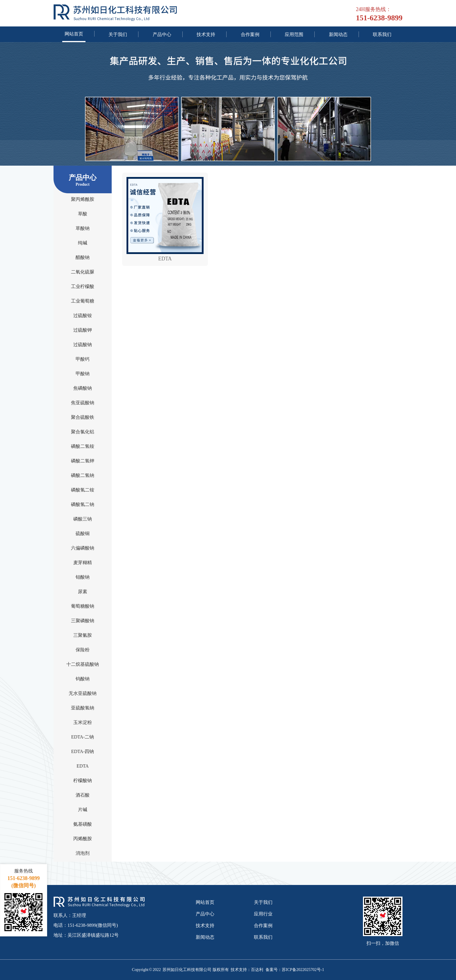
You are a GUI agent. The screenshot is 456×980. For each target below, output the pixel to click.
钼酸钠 (83, 577)
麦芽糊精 (83, 562)
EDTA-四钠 (83, 751)
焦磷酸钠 (83, 388)
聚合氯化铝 (83, 432)
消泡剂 (83, 853)
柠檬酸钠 (83, 780)
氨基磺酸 (83, 824)
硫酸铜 (83, 533)
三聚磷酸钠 (83, 620)
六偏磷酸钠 (83, 548)
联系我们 (382, 34)
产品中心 (162, 34)
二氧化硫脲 (83, 272)
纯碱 (83, 243)
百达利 (257, 970)
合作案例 (250, 34)
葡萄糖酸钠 (83, 606)
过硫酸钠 (83, 344)
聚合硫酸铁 (83, 417)
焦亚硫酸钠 (83, 403)
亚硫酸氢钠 (83, 708)
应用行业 (263, 914)
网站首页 (74, 34)
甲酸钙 (83, 359)
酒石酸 (83, 795)
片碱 (83, 809)
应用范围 (294, 34)
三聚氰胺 (83, 635)
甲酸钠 (83, 373)
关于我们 (118, 34)
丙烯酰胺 (83, 838)
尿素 (83, 591)
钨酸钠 (83, 679)
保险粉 (83, 650)
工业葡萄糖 (83, 301)
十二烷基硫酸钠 (83, 664)
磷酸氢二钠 (83, 504)
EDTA (82, 766)
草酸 (83, 214)
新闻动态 (338, 34)
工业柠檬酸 (83, 286)
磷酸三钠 (83, 519)
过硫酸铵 (83, 315)
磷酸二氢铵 (83, 446)
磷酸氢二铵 (83, 490)
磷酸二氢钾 (83, 461)
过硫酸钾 (83, 330)
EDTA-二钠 (83, 737)
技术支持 (206, 34)
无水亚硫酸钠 (83, 693)
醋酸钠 (83, 257)
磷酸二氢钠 (83, 475)
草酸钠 (83, 228)
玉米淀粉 (83, 722)
